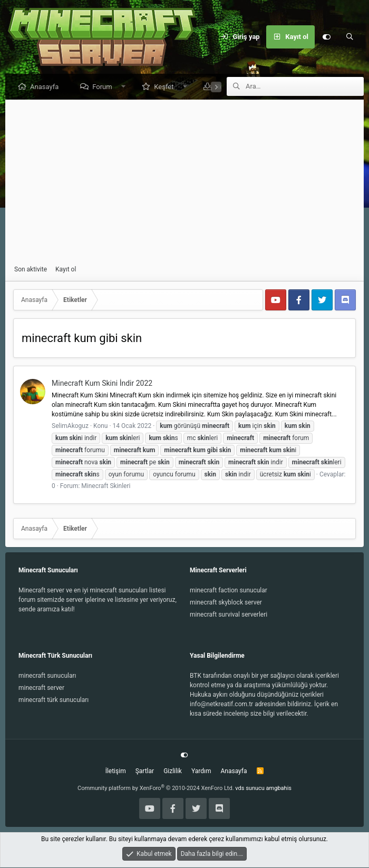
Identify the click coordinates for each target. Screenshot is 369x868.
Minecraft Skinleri (106, 486)
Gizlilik (173, 772)
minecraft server (41, 688)
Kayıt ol (66, 270)
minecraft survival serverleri (229, 615)
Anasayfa (47, 87)
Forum (105, 87)
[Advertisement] (184, 183)
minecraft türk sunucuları (54, 700)
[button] (126, 87)
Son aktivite (31, 270)
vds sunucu (250, 789)
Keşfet (166, 87)
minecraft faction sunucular (229, 591)
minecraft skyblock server (226, 603)
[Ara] (349, 37)
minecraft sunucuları (47, 676)
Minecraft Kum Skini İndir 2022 (102, 384)
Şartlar (145, 772)
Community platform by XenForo (156, 789)
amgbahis (279, 789)
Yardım (201, 772)
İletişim (116, 772)
